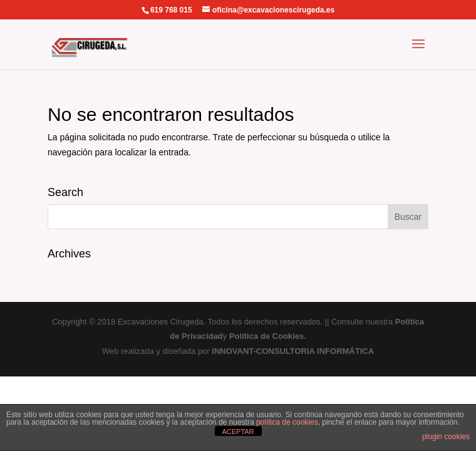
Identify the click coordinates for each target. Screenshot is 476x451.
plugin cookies (446, 437)
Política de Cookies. (268, 336)
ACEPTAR (238, 432)
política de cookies (287, 422)
